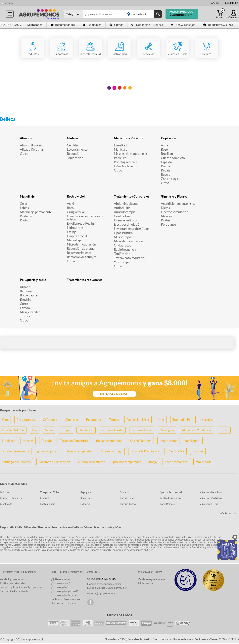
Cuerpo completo (173, 158)
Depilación (168, 138)
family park (193, 441)
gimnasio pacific (48, 451)
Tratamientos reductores (85, 280)
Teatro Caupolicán (170, 498)
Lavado (25, 308)
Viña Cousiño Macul (211, 498)
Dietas (165, 208)
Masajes (167, 216)
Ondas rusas (122, 245)
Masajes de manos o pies (131, 154)
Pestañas (26, 216)
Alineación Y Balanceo (197, 430)
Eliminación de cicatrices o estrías (85, 218)
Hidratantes (75, 228)
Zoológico (167, 430)
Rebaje (166, 170)
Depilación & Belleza (147, 25)
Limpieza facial (77, 236)
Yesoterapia (122, 262)
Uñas (161, 420)
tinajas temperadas (109, 441)
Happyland (86, 492)
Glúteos (72, 138)
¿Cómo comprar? (60, 583)
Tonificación (75, 158)
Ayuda (215, 3)
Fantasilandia (48, 504)
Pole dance (168, 224)
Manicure (120, 149)
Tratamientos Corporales (132, 196)
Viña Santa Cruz (209, 504)
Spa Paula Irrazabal (171, 492)
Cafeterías (50, 420)
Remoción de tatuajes (82, 257)
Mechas (28, 441)
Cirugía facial (76, 212)
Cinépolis (45, 498)
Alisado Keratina (31, 149)
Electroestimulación (128, 224)
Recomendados (63, 25)
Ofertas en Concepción (54, 462)
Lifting (71, 232)
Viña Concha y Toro (211, 492)
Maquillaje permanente (36, 212)
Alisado (25, 287)
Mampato (125, 492)
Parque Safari (128, 498)
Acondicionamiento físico (178, 204)
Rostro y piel (76, 196)
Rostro (166, 174)
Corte (24, 304)
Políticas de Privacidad (13, 583)
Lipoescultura (123, 233)
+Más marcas (228, 513)
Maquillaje (27, 196)
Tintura (25, 316)
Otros (24, 154)
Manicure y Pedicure (129, 138)
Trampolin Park (183, 420)
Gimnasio (72, 420)
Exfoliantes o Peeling (81, 223)
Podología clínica (125, 162)
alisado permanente (16, 451)
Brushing (26, 299)
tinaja (153, 462)
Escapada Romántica (74, 441)
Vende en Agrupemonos (152, 579)
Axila (164, 145)
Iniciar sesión (145, 583)
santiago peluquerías (16, 462)
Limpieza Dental (112, 430)
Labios (24, 208)
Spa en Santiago (141, 441)
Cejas (24, 204)
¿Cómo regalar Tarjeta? (64, 595)
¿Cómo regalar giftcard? (64, 591)
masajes (198, 451)
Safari (49, 430)
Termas (114, 420)
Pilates (166, 220)
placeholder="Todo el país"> (143, 14)
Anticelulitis (122, 208)
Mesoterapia (123, 237)
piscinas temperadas (127, 462)
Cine (5, 420)
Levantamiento (77, 149)
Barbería (26, 291)
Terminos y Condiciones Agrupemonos (22, 587)
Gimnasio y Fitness (174, 196)
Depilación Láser (138, 420)
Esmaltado (121, 145)
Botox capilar (29, 295)
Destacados (35, 25)
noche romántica (176, 462)
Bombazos (92, 25)
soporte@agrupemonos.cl (102, 593)
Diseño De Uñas (13, 430)
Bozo (164, 149)
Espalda (166, 162)
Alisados (26, 138)
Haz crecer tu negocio (63, 603)
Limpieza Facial (142, 430)
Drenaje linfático (125, 220)
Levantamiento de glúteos (132, 229)
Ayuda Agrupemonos (12, 579)
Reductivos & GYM (218, 25)
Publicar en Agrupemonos (65, 599)
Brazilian (167, 154)
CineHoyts (6, 504)
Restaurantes (26, 420)
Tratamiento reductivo (129, 258)
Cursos (116, 25)
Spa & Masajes (183, 25)
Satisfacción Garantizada (14, 591)
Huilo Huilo (86, 498)
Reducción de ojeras (81, 248)
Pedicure (120, 158)
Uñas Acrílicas (124, 166)
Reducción (74, 154)
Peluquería (94, 420)
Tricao (224, 430)
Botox (71, 208)
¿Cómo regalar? (60, 587)
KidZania (85, 504)
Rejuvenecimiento (79, 253)
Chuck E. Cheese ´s (11, 498)
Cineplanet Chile (49, 492)
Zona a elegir (170, 179)
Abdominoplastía (126, 204)
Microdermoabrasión (81, 244)
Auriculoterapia (125, 212)
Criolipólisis (122, 216)
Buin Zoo (5, 492)
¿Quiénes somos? (60, 579)
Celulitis (73, 145)
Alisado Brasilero (32, 145)
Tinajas (66, 430)
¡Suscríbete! (231, 3)
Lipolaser (8, 441)
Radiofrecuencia (125, 249)
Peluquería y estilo (33, 280)
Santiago (9, 3)
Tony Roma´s (167, 504)
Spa (35, 430)
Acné (70, 204)
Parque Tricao (128, 504)
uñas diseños (168, 441)
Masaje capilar (30, 312)
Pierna (165, 166)
